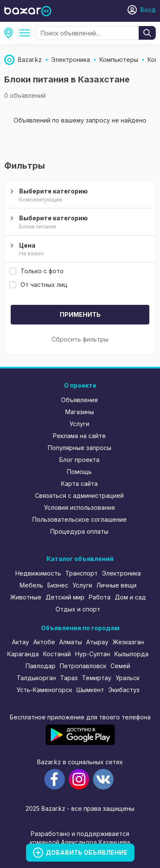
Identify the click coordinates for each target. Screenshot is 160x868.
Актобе (44, 642)
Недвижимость (38, 573)
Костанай (57, 654)
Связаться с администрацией (79, 495)
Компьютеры (26, 33)
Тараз (69, 678)
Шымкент (90, 690)
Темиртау (97, 678)
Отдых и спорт (78, 609)
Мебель (31, 585)
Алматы (71, 642)
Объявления (79, 400)
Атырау (97, 642)
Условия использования (79, 507)
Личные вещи (116, 585)
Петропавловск (83, 666)
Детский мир (65, 597)
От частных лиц (38, 285)
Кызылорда (131, 654)
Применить (80, 314)
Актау (20, 642)
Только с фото (36, 271)
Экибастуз (124, 690)
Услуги (79, 424)
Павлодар (41, 666)
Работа (100, 597)
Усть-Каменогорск (44, 690)
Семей (120, 666)
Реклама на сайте (79, 436)
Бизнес (58, 585)
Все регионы (11, 33)
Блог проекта (79, 460)
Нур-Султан (93, 654)
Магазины (80, 412)
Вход (148, 10)
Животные (26, 597)
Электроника (121, 573)
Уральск (128, 678)
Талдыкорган (36, 678)
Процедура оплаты (79, 531)
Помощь (79, 472)
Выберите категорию (79, 196)
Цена (79, 250)
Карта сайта (79, 484)
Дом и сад (130, 597)
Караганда (23, 654)
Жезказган (128, 642)
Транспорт (81, 573)
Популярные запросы (80, 448)
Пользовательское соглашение (80, 519)
